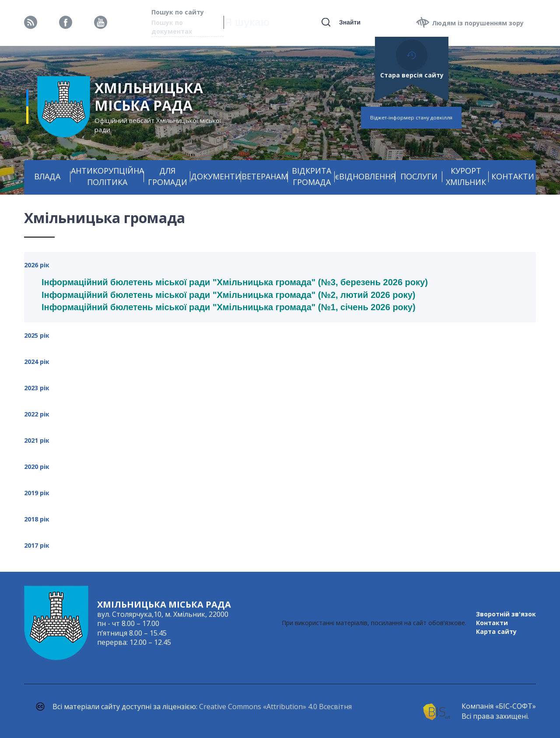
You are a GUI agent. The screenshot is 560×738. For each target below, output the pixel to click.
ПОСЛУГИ (419, 176)
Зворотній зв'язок (506, 614)
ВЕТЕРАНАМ (265, 176)
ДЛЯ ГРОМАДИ (168, 176)
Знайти (350, 22)
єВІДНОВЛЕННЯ (365, 176)
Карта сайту (496, 631)
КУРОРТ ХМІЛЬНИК (466, 176)
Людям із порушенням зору (478, 23)
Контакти (492, 623)
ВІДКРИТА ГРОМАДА (311, 176)
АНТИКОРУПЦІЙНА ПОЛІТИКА (107, 176)
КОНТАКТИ (513, 176)
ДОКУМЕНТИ (216, 176)
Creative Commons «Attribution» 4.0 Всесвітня (275, 707)
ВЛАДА (47, 176)
